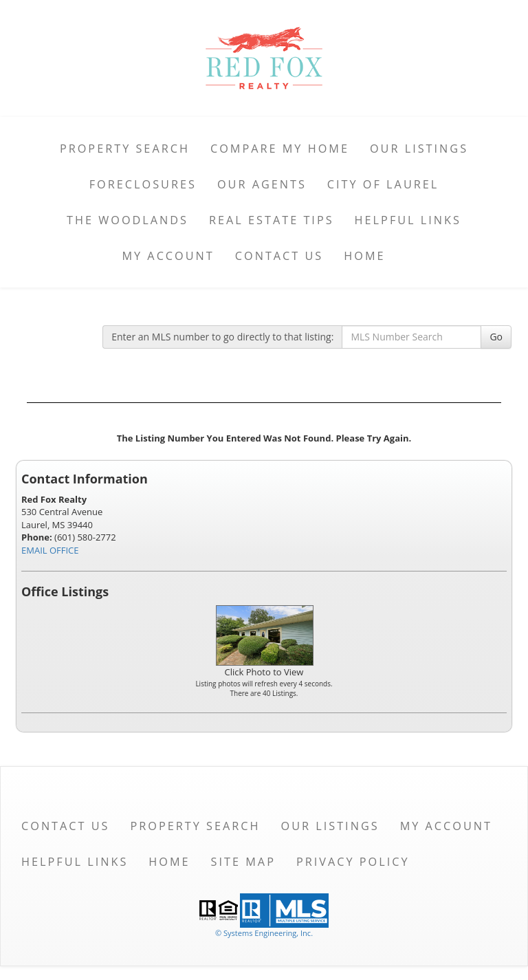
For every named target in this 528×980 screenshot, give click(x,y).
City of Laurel (383, 184)
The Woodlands (128, 220)
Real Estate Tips (272, 220)
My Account (168, 256)
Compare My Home (280, 149)
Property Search (125, 149)
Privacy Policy (353, 862)
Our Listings (419, 149)
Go (496, 337)
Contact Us (279, 256)
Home (364, 256)
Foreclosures (143, 184)
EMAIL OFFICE (50, 550)
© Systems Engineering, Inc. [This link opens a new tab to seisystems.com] (264, 933)
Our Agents (262, 184)
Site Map (243, 862)
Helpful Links (408, 220)
